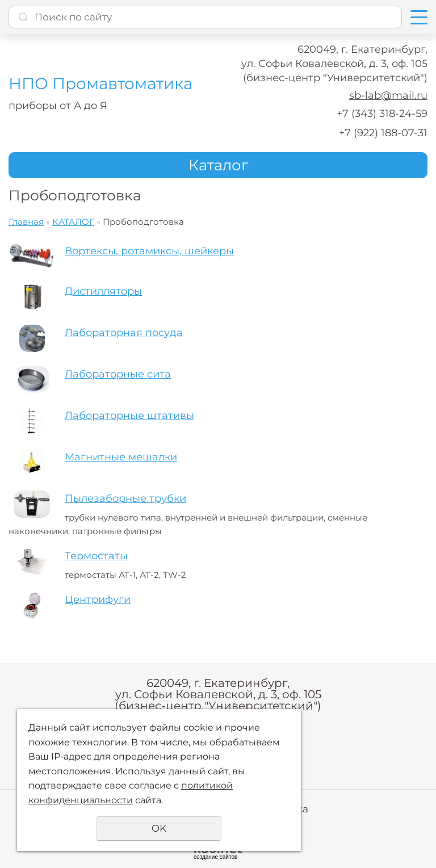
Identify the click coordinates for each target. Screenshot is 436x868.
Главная (26, 222)
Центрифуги (98, 599)
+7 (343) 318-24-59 (382, 114)
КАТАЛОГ (73, 222)
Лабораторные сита (118, 374)
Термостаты (96, 556)
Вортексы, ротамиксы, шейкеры (149, 251)
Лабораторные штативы (129, 416)
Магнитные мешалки (121, 457)
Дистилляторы (103, 291)
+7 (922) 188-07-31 (383, 133)
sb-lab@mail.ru (388, 95)
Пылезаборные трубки (125, 498)
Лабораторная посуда (124, 333)
